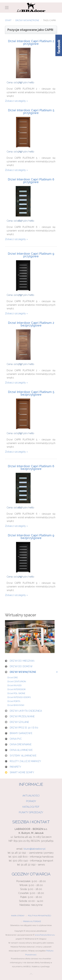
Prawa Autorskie (32, 921)
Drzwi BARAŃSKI (16, 705)
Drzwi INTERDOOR (17, 689)
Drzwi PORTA (14, 701)
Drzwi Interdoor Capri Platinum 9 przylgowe (31, 255)
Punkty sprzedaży (31, 812)
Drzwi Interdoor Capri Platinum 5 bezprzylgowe (31, 393)
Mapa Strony (18, 916)
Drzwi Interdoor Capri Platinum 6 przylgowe (31, 181)
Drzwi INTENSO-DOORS (19, 697)
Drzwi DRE (13, 678)
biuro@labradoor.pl (35, 849)
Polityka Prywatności (40, 916)
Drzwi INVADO (14, 685)
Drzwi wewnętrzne (27, 20)
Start (8, 20)
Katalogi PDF (31, 807)
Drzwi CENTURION (17, 681)
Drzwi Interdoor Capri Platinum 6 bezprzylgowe (31, 468)
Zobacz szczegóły (15, 101)
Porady (31, 801)
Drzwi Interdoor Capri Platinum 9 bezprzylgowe (31, 537)
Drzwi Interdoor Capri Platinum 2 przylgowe (31, 42)
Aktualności (31, 796)
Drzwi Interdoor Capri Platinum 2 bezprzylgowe (31, 324)
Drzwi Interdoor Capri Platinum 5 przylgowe (31, 112)
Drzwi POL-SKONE (16, 693)
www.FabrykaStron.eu (45, 935)
